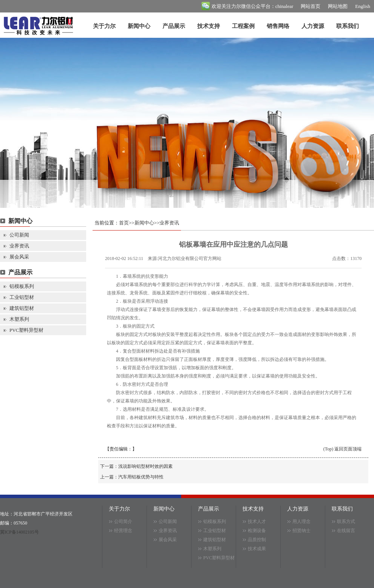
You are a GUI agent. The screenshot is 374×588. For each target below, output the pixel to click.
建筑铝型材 (22, 308)
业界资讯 (19, 246)
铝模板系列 (22, 286)
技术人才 (257, 521)
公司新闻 (19, 235)
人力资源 (313, 26)
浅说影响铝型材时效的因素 (145, 466)
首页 (124, 223)
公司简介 (123, 521)
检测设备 (257, 531)
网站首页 (311, 6)
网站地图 (338, 6)
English (363, 6)
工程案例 (243, 26)
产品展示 (174, 26)
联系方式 (346, 521)
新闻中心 (139, 26)
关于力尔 (104, 26)
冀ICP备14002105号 (19, 532)
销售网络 (278, 26)
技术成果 (257, 549)
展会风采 (19, 257)
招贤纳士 (301, 531)
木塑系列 (19, 319)
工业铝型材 (22, 297)
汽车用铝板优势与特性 (141, 477)
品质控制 (257, 540)
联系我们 (348, 26)
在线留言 (346, 531)
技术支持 (209, 26)
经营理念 (123, 531)
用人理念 (301, 521)
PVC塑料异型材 (26, 330)
